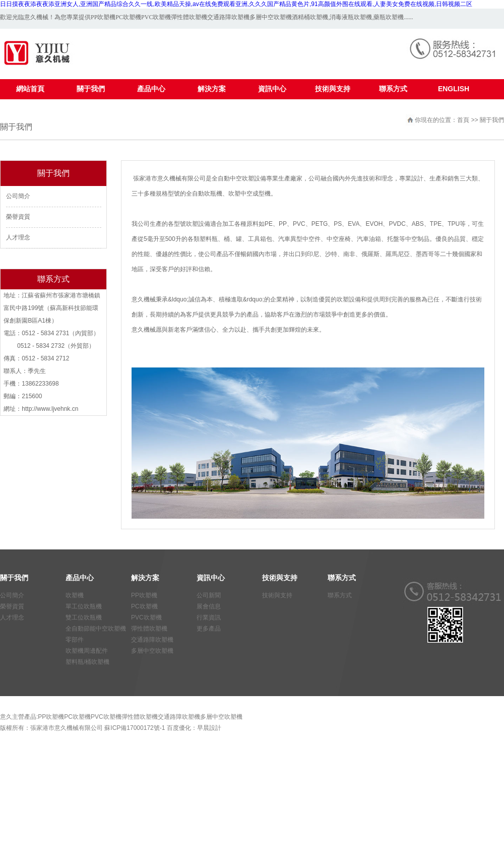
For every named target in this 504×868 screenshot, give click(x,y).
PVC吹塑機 (156, 17)
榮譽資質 (18, 217)
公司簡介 (18, 196)
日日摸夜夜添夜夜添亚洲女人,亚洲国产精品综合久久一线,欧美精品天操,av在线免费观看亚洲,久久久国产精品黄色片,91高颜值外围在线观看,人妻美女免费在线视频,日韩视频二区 (236, 4)
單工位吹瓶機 (84, 606)
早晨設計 (209, 728)
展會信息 (209, 606)
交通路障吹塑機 (228, 17)
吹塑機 (75, 595)
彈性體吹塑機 (189, 17)
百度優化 (179, 728)
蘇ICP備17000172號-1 (135, 728)
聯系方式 (340, 595)
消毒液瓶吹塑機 (351, 17)
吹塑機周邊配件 (87, 651)
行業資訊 (209, 617)
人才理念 (18, 237)
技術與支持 (277, 595)
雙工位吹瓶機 (84, 617)
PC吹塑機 (128, 17)
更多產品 (209, 629)
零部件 (75, 640)
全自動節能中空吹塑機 (96, 629)
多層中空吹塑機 (271, 17)
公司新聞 (209, 595)
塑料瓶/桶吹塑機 (87, 662)
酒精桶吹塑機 (310, 17)
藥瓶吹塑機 (389, 17)
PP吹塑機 (103, 17)
